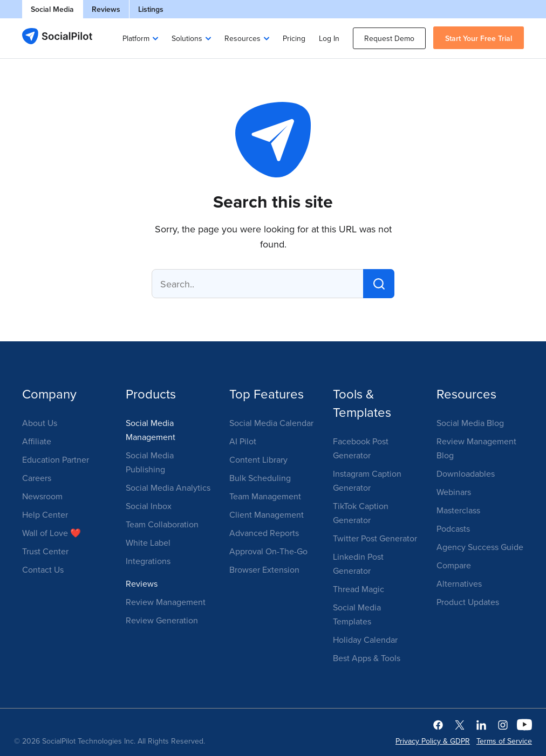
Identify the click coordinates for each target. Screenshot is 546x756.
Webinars (454, 492)
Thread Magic (359, 589)
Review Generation (162, 620)
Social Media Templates (357, 614)
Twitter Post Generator (375, 538)
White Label (148, 542)
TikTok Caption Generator (361, 513)
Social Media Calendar (271, 423)
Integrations (148, 561)
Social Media (52, 9)
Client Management (267, 514)
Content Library (258, 459)
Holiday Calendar (365, 640)
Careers (37, 478)
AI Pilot (243, 441)
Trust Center (45, 551)
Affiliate (37, 441)
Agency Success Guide (480, 547)
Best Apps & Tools (367, 658)
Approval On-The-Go (268, 551)
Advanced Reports (264, 533)
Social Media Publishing (150, 462)
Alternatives (459, 583)
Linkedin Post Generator (358, 563)
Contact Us (43, 569)
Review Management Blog (476, 448)
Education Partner (56, 459)
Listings (151, 9)
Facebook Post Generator (361, 448)
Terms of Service (504, 741)
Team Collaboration (162, 524)
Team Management (265, 496)
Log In (329, 38)
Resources (243, 38)
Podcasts (453, 528)
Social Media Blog (470, 423)
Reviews (106, 9)
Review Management (166, 602)
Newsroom (42, 496)
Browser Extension (264, 569)
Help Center (45, 514)
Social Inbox (149, 506)
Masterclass (458, 510)
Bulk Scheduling (260, 478)
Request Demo (389, 38)
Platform (136, 38)
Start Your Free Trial (479, 38)
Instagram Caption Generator (367, 480)
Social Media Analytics (168, 487)
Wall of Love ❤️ (52, 533)
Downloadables (466, 473)
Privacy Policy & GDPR (433, 741)
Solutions (187, 38)
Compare (454, 565)
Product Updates (468, 602)
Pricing (294, 38)
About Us (40, 423)
